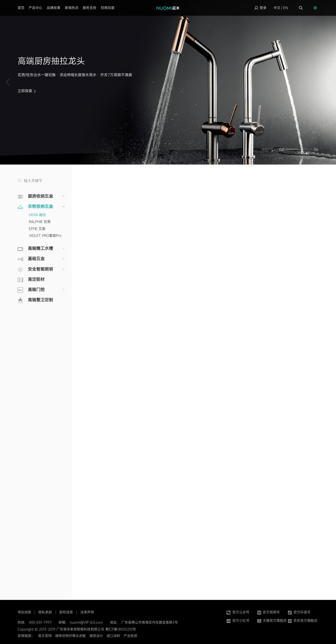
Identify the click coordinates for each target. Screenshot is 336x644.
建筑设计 (96, 636)
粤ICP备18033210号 (121, 629)
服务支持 (90, 8)
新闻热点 (72, 8)
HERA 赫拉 (37, 215)
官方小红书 (238, 621)
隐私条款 (45, 612)
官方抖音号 (299, 612)
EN (286, 8)
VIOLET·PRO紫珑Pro (45, 236)
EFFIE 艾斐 (37, 229)
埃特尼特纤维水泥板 (70, 636)
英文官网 (45, 636)
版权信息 (66, 612)
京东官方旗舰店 (303, 621)
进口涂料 (113, 636)
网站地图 (24, 612)
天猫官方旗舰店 (272, 621)
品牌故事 (54, 8)
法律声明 (87, 612)
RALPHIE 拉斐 (40, 222)
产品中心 (35, 8)
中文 (277, 8)
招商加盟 (108, 8)
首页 (21, 8)
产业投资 (130, 636)
